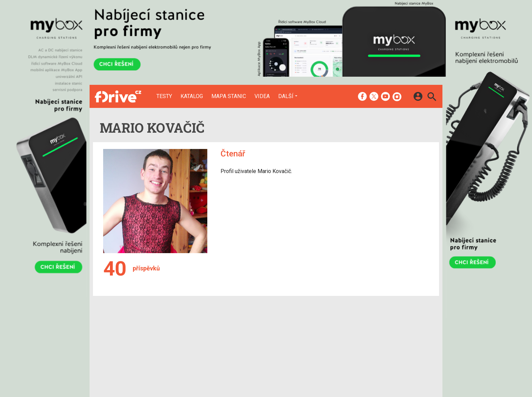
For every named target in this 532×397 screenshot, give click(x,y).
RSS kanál (252, 348)
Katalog (192, 96)
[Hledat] (432, 98)
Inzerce (250, 339)
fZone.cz (300, 348)
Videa (262, 96)
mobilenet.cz (304, 330)
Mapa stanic (229, 96)
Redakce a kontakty (263, 330)
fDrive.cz (300, 339)
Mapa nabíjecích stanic (210, 348)
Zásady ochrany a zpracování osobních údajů (388, 348)
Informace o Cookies (362, 330)
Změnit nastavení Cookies (367, 339)
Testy (164, 96)
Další (286, 96)
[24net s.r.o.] (424, 378)
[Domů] (118, 96)
